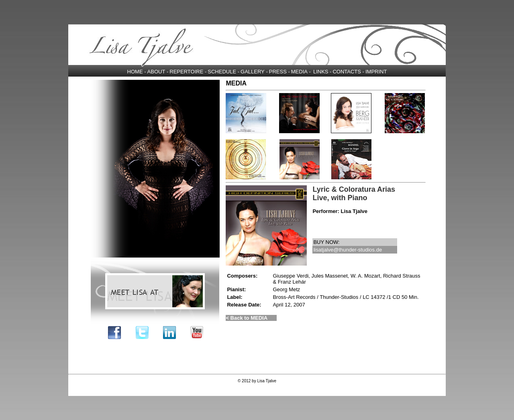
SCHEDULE (222, 72)
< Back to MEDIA (247, 318)
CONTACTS (347, 72)
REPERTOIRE (186, 72)
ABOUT (156, 72)
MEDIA (299, 72)
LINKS (321, 72)
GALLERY (253, 72)
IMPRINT (376, 72)
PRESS (278, 72)
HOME (135, 72)
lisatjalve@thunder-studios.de (348, 250)
